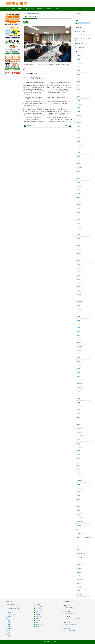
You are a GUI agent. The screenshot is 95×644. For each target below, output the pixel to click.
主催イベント (66, 9)
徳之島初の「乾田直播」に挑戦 (82, 44)
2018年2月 (79, 421)
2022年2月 (79, 242)
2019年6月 (79, 361)
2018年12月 (79, 384)
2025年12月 (79, 71)
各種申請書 (50, 9)
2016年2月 (79, 510)
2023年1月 (79, 201)
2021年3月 (79, 283)
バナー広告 (39, 608)
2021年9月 (79, 261)
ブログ (78, 546)
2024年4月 (79, 145)
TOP (24, 13)
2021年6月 (79, 272)
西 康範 (79, 587)
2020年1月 (79, 335)
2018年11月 (79, 387)
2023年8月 (79, 175)
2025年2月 (79, 108)
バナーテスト (39, 606)
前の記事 (29, 126)
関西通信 (79, 591)
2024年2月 (79, 153)
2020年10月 (79, 302)
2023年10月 (79, 167)
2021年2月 (79, 287)
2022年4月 (79, 235)
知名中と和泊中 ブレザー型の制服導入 (72, 619)
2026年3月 (79, 59)
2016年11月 (79, 477)
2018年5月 (79, 410)
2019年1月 (79, 380)
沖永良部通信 (80, 580)
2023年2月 (79, 197)
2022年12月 (79, 205)
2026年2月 (79, 63)
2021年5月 (79, 276)
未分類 (78, 561)
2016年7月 (79, 492)
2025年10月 (79, 78)
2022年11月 (79, 209)
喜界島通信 (79, 550)
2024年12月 (79, 115)
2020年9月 (79, 305)
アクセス (74, 9)
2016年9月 (79, 484)
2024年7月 (79, 134)
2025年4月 (79, 100)
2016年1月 (79, 514)
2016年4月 (79, 503)
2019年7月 (79, 358)
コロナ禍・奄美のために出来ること (14, 608)
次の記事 (66, 126)
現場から (79, 583)
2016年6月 (79, 496)
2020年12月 (79, 294)
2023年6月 (79, 182)
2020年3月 (79, 328)
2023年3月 (79, 194)
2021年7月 (79, 268)
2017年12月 (79, 428)
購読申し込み (42, 9)
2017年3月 (79, 462)
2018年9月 (79, 395)
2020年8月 (79, 309)
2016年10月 (79, 481)
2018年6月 (79, 406)
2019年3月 (79, 373)
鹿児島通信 (79, 595)
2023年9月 (79, 171)
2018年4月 (79, 413)
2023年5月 (79, 186)
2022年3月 (79, 238)
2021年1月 (79, 291)
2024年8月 (79, 130)
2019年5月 (79, 365)
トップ (8, 9)
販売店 (28, 9)
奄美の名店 (39, 618)
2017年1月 (79, 469)
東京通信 (28, 13)
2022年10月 (79, 212)
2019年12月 (79, 339)
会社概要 (14, 9)
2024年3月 (79, 149)
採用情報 (58, 9)
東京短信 (79, 572)
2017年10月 (79, 436)
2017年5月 (79, 455)
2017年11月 (79, 432)
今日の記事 (26, 24)
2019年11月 (79, 343)
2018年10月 (79, 391)
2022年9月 (79, 216)
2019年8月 (79, 354)
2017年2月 (79, 466)
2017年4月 (79, 458)
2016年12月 (79, 473)
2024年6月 (79, 138)
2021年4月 (79, 279)
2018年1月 (79, 425)
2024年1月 (79, 156)
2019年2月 (79, 376)
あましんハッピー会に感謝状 (81, 35)
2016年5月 (79, 499)
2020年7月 (79, 313)
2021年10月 (79, 257)
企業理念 (21, 9)
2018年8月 (79, 399)
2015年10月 (79, 525)
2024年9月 (79, 126)
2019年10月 (79, 346)
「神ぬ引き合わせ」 (81, 534)
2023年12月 (79, 160)
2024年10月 (79, 123)
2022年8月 (79, 220)
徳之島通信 (79, 557)
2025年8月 (79, 85)
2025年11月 (79, 74)
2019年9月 (79, 350)
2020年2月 (79, 331)
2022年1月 (79, 246)
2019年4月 (79, 369)
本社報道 (79, 565)
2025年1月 (79, 112)
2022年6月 (79, 227)
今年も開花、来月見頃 (80, 31)
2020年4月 (79, 324)
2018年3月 (79, 417)
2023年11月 (79, 164)
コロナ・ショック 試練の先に (84, 537)
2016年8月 (79, 488)
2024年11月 (79, 119)
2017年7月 (79, 447)
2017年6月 (79, 451)
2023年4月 (79, 190)
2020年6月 (79, 317)
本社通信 (79, 569)
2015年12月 (79, 518)
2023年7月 (79, 179)
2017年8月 (79, 443)
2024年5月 (79, 141)
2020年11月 (79, 298)
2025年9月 (79, 82)
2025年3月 (79, 104)
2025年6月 (79, 93)
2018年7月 (79, 402)
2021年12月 (79, 249)
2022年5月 (79, 231)
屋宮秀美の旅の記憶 (81, 554)
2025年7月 (79, 89)
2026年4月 (79, 56)
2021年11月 (79, 253)
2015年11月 (79, 522)
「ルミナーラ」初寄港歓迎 (81, 48)
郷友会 (34, 9)
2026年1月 (79, 67)
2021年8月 (79, 264)
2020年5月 (79, 320)
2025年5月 (79, 97)
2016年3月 (79, 507)
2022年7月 (79, 223)
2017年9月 (79, 440)
